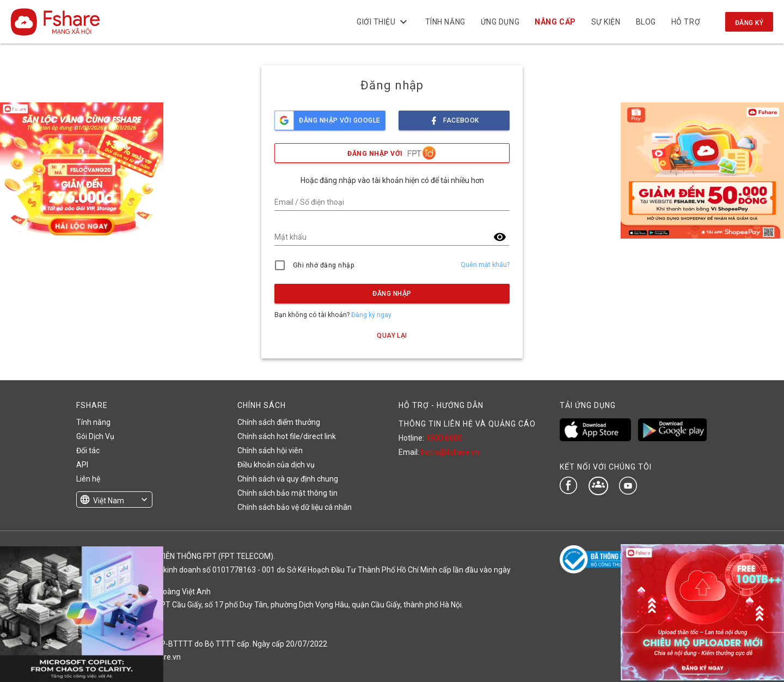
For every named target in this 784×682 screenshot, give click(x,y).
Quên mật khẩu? (485, 265)
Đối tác (88, 450)
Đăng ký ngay (371, 315)
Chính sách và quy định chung (288, 479)
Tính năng (445, 22)
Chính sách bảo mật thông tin (287, 493)
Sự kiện (605, 22)
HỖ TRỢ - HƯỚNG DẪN (441, 405)
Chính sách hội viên (270, 450)
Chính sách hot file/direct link (287, 436)
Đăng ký (749, 23)
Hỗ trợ (686, 22)
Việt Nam (109, 501)
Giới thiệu (383, 22)
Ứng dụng (500, 22)
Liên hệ (88, 479)
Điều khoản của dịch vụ (276, 465)
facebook (454, 117)
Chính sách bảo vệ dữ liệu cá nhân (295, 507)
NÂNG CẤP (555, 22)
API (82, 465)
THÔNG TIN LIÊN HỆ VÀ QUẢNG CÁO (467, 424)
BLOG (645, 22)
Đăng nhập (392, 294)
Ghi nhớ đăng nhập (324, 265)
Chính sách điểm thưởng (279, 422)
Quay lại (392, 336)
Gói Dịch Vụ (95, 436)
